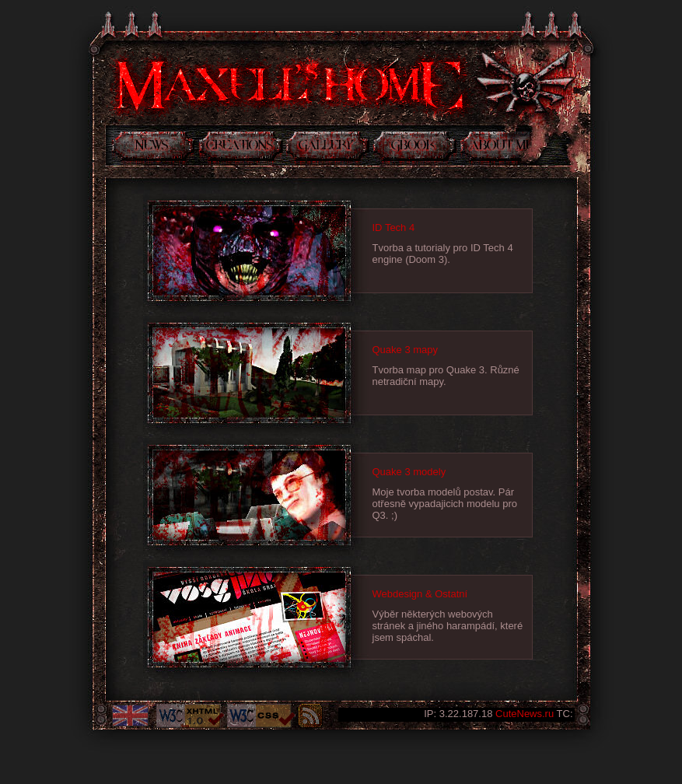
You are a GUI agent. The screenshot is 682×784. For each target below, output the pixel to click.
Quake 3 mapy (406, 350)
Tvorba (241, 149)
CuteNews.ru (525, 714)
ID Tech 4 (394, 227)
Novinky (153, 149)
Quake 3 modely (409, 472)
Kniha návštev (415, 149)
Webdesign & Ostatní (420, 594)
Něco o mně (496, 149)
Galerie (328, 149)
